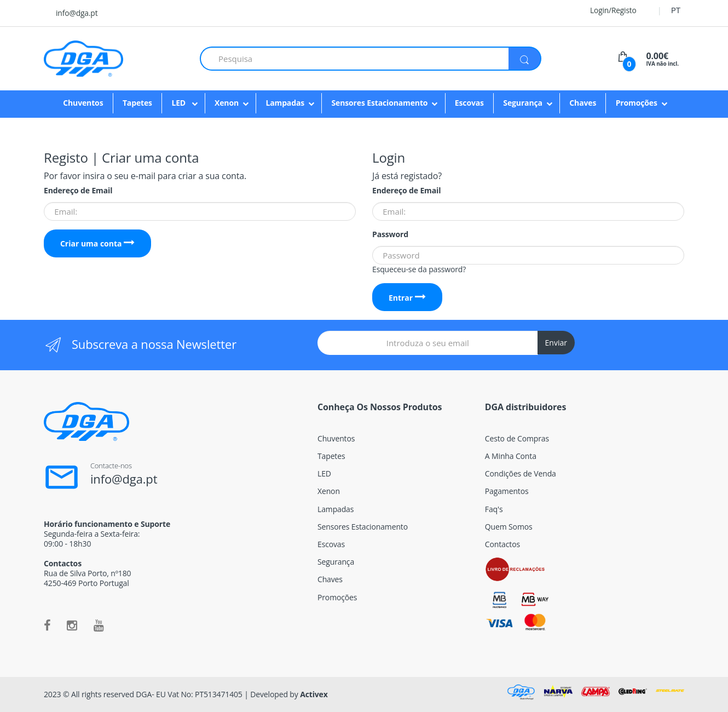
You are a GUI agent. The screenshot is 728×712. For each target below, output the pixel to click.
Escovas (469, 103)
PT (676, 10)
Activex (314, 694)
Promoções (637, 103)
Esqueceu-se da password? (419, 269)
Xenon (227, 103)
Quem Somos (509, 527)
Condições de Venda (521, 473)
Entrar (407, 298)
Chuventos (83, 103)
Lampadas (285, 103)
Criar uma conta (97, 243)
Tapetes (137, 103)
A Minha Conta (511, 456)
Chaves (583, 103)
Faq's (494, 509)
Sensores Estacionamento (379, 103)
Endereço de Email (78, 191)
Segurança (523, 103)
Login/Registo (606, 10)
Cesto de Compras (517, 438)
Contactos (502, 544)
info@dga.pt (77, 13)
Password (390, 234)
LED (179, 103)
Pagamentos (507, 491)
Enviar (556, 343)
